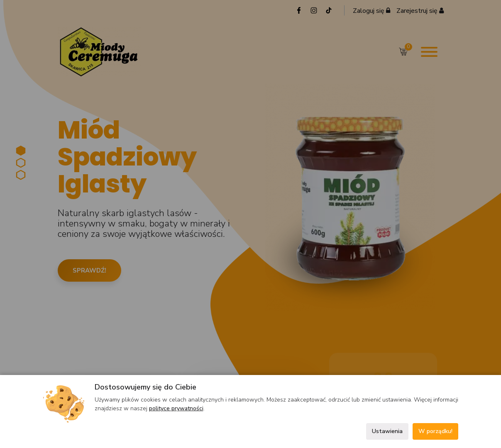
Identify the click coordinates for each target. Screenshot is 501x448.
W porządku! (435, 431)
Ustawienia (387, 431)
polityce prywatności (176, 408)
